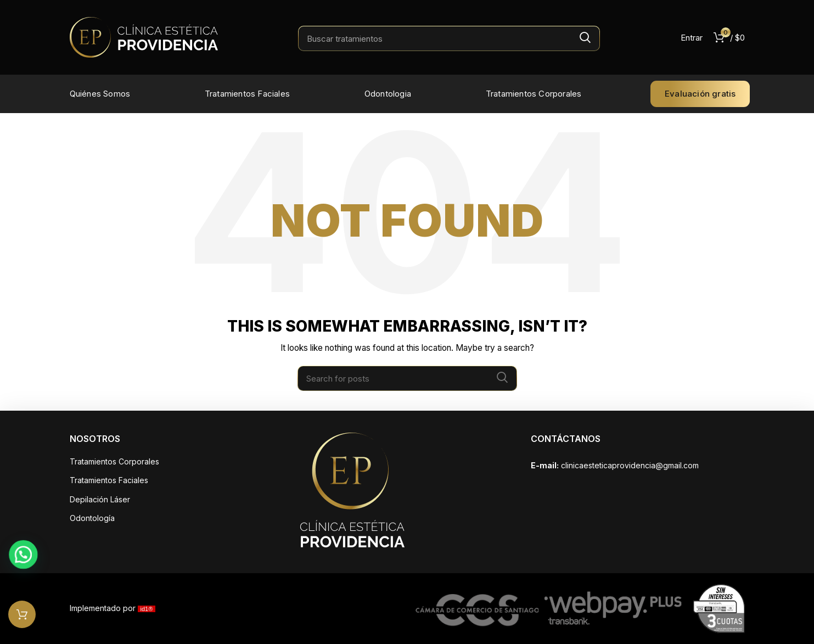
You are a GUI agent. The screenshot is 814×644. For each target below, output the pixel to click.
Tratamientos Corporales (114, 461)
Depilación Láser (100, 499)
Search (585, 37)
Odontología (92, 518)
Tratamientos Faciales (109, 480)
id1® (147, 609)
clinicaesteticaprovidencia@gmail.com (630, 465)
